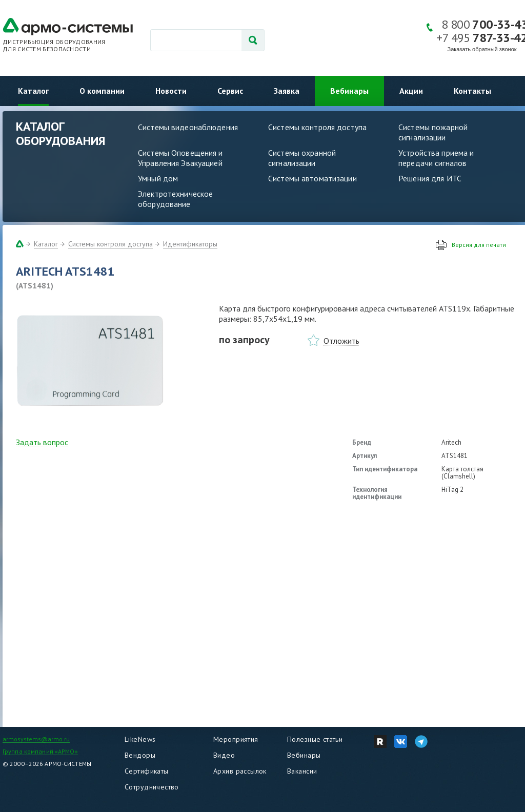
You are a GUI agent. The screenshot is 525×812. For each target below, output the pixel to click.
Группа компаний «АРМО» (40, 751)
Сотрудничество (152, 787)
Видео (224, 755)
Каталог (33, 91)
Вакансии (302, 771)
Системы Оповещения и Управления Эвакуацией (180, 158)
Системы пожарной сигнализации (433, 132)
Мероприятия (236, 739)
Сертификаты (147, 771)
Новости (171, 91)
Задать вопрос (42, 442)
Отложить (341, 341)
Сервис (230, 91)
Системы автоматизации (312, 178)
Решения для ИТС (430, 178)
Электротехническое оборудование (175, 199)
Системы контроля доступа (317, 127)
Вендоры (140, 755)
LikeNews (140, 739)
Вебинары (349, 91)
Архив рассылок (240, 771)
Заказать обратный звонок (482, 49)
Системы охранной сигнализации (302, 158)
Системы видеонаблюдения (188, 127)
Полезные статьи (315, 739)
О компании (102, 91)
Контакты (472, 91)
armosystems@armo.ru (36, 739)
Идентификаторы (190, 244)
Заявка (287, 91)
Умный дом (158, 178)
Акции (411, 91)
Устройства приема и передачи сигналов (436, 158)
